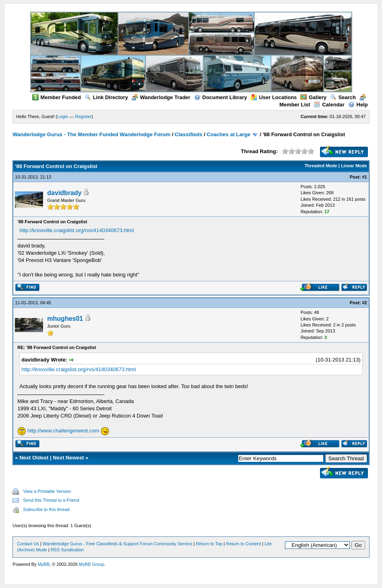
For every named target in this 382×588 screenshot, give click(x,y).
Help (358, 105)
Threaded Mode (321, 166)
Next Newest (68, 458)
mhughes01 (65, 319)
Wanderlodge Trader (161, 97)
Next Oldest (34, 458)
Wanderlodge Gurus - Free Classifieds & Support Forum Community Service (118, 544)
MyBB (44, 564)
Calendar (329, 105)
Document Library (221, 97)
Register (83, 116)
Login (63, 116)
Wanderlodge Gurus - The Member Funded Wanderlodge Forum (91, 134)
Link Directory (106, 97)
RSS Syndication (67, 550)
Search (343, 97)
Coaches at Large (229, 134)
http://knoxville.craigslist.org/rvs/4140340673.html (76, 230)
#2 (364, 303)
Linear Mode (354, 166)
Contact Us (28, 544)
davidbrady (64, 193)
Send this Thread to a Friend (51, 500)
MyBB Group (92, 564)
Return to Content (243, 544)
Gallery (313, 97)
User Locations (274, 97)
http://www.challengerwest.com (63, 431)
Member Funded (57, 97)
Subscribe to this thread (46, 509)
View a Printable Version (47, 491)
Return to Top (209, 544)
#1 (364, 177)
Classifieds (189, 134)
